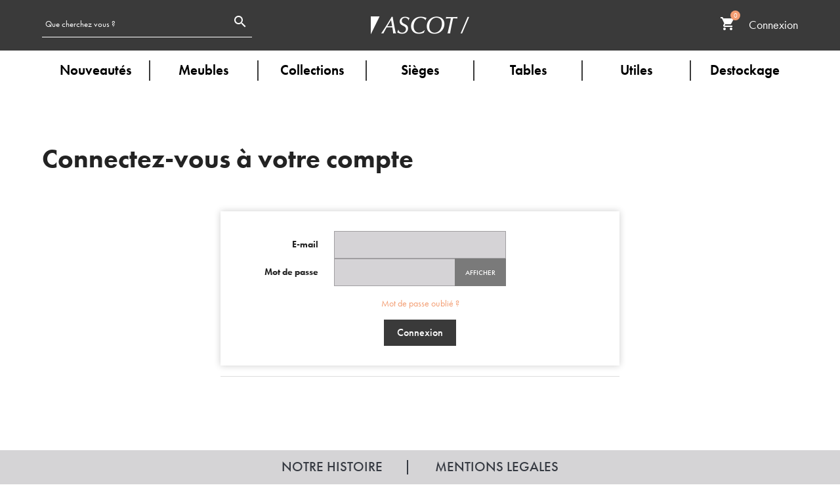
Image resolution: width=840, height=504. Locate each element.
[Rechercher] (135, 23)
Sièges (420, 70)
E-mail (305, 244)
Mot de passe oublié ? (420, 303)
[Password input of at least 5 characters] (395, 272)
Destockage (745, 70)
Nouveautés (95, 70)
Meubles (203, 70)
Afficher (480, 272)
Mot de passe (291, 272)
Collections (312, 70)
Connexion (420, 332)
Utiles (636, 70)
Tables (528, 70)
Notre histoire (332, 466)
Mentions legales (497, 466)
